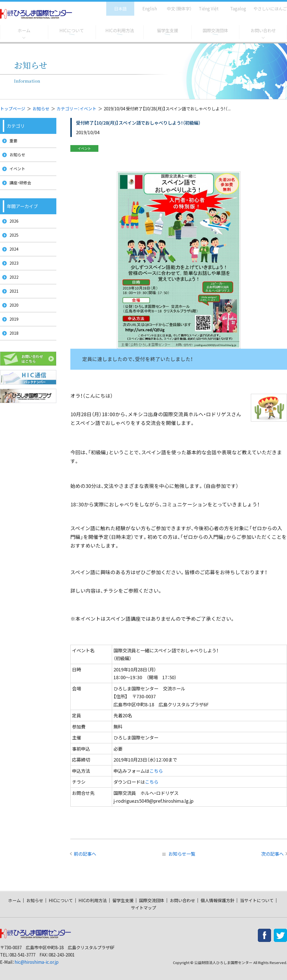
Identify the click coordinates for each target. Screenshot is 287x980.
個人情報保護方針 (217, 900)
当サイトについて (257, 900)
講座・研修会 (19, 188)
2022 (12, 290)
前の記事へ (85, 854)
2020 (12, 321)
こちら (156, 771)
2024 (12, 259)
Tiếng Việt (205, 6)
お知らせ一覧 (179, 854)
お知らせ (41, 109)
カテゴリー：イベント (77, 109)
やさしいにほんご (268, 6)
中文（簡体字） (174, 6)
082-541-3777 (22, 955)
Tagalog (234, 6)
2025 (12, 243)
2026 (12, 228)
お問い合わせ (263, 31)
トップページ (13, 109)
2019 (12, 337)
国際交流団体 (215, 31)
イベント (16, 172)
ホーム (24, 31)
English (144, 6)
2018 (12, 352)
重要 (12, 141)
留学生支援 (167, 31)
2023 (12, 275)
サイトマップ (143, 908)
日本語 (114, 6)
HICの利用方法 (120, 31)
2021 (12, 306)
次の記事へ (272, 854)
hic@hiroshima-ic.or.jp (37, 962)
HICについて (72, 31)
